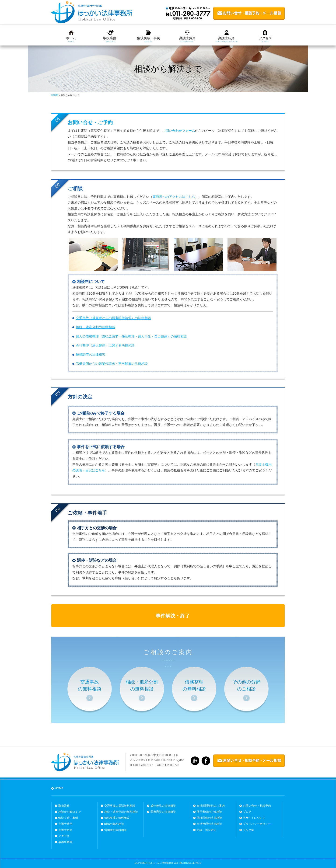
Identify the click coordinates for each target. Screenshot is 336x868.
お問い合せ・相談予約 (257, 806)
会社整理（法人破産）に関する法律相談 (105, 345)
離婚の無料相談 (114, 824)
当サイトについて (254, 818)
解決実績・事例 (149, 38)
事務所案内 (65, 842)
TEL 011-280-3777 (141, 765)
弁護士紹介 (226, 38)
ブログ (247, 812)
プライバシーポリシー (257, 824)
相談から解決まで (70, 812)
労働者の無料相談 (115, 830)
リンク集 (248, 830)
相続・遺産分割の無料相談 (121, 812)
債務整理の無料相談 (117, 818)
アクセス (265, 38)
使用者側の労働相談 (209, 812)
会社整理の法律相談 (209, 824)
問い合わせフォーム (180, 131)
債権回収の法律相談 (209, 818)
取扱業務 (110, 38)
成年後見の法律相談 (163, 806)
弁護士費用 (187, 38)
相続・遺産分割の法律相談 (95, 327)
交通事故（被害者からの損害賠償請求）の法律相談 (113, 318)
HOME (59, 788)
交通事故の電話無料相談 (120, 806)
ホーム (71, 38)
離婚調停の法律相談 (91, 355)
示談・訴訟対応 (206, 830)
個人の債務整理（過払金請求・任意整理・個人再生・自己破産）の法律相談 (131, 336)
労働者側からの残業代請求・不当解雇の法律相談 (112, 364)
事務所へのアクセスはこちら (174, 197)
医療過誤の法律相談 (163, 812)
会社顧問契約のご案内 (211, 806)
